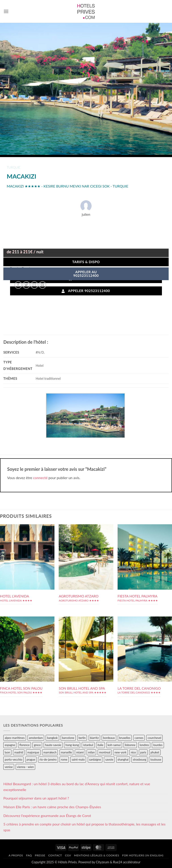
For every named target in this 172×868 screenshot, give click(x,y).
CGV (68, 855)
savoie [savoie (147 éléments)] (109, 759)
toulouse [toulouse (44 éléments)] (156, 759)
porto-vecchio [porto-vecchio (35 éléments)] (13, 759)
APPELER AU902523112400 (86, 274)
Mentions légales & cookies (97, 855)
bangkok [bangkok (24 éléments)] (52, 738)
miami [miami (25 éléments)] (80, 752)
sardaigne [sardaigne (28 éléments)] (95, 759)
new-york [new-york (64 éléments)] (120, 752)
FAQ (29, 855)
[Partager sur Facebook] (18, 285)
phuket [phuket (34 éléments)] (155, 752)
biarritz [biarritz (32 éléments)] (94, 738)
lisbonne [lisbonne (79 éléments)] (130, 745)
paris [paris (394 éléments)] (143, 752)
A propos (16, 855)
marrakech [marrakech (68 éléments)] (50, 752)
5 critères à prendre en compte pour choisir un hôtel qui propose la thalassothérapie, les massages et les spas (84, 827)
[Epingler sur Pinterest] (42, 285)
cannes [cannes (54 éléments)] (139, 738)
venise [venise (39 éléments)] (9, 767)
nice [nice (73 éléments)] (133, 752)
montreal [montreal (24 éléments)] (105, 752)
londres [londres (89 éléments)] (144, 745)
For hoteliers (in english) (143, 855)
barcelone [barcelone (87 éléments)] (68, 738)
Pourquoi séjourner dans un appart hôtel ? (36, 798)
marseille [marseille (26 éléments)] (67, 752)
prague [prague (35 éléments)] (31, 759)
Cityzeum (102, 862)
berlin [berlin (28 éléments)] (82, 738)
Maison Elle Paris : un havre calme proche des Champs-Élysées (52, 807)
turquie (14, 167)
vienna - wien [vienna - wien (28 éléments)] (25, 767)
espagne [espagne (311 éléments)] (10, 745)
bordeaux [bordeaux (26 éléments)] (109, 738)
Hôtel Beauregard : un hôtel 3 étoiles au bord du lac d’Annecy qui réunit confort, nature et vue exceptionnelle (77, 787)
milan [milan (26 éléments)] (91, 752)
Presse (40, 855)
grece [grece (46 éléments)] (37, 745)
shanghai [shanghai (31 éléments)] (123, 759)
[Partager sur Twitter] (26, 285)
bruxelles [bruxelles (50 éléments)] (125, 738)
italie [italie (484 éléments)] (100, 745)
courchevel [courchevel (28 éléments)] (154, 738)
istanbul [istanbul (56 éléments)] (88, 745)
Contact (55, 855)
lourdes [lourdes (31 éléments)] (158, 745)
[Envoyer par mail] (34, 285)
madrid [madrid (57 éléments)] (19, 752)
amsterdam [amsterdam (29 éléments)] (36, 738)
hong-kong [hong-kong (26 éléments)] (72, 745)
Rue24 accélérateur (127, 862)
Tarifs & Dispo (86, 262)
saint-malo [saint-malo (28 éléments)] (78, 759)
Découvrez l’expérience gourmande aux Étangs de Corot (47, 816)
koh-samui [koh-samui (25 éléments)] (114, 745)
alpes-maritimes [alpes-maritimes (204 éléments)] (15, 738)
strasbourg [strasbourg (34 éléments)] (139, 759)
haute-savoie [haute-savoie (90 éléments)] (53, 745)
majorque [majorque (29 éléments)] (33, 752)
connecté (40, 478)
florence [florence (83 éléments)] (25, 745)
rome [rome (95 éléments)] (64, 759)
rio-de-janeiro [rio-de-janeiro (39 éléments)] (48, 759)
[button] (6, 11)
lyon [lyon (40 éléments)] (7, 752)
